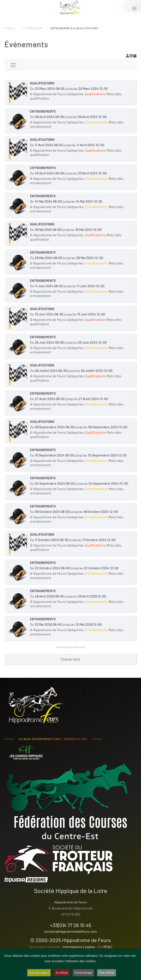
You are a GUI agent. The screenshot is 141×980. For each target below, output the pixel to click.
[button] (134, 9)
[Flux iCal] (135, 56)
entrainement (41, 126)
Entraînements (97, 122)
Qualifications (96, 94)
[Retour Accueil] (70, 9)
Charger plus (70, 659)
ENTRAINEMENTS (43, 111)
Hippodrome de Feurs (86, 940)
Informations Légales (79, 947)
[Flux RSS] (132, 56)
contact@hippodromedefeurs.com (70, 931)
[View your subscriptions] (128, 56)
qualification (40, 98)
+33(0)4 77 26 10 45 (71, 925)
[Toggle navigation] (13, 65)
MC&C (108, 947)
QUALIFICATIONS (42, 83)
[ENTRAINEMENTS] (18, 121)
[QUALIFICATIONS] (18, 92)
